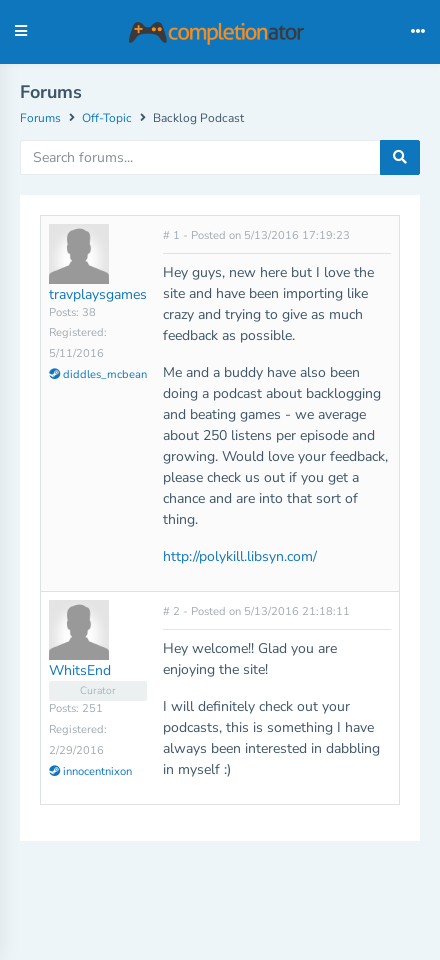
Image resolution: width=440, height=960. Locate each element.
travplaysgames (98, 294)
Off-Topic (107, 118)
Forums (40, 118)
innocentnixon (90, 771)
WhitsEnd (80, 670)
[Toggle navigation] (418, 32)
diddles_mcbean (98, 374)
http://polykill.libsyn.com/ (240, 556)
